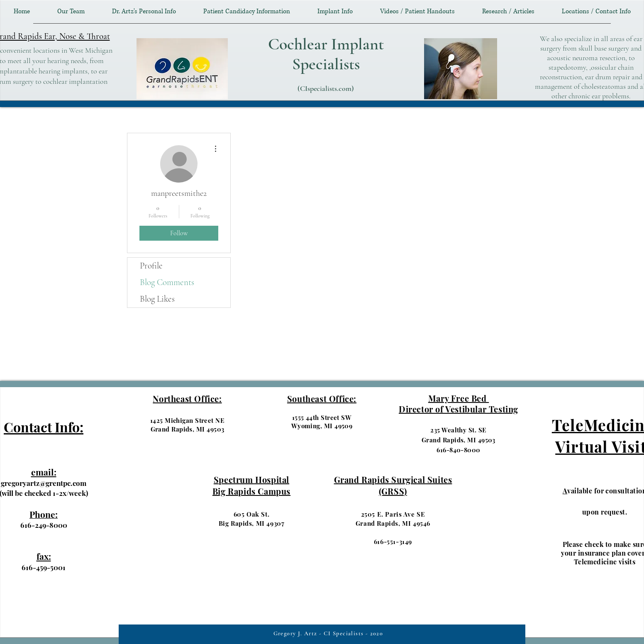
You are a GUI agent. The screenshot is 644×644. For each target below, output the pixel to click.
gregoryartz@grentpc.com (44, 483)
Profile (151, 266)
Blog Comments (167, 282)
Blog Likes (157, 299)
